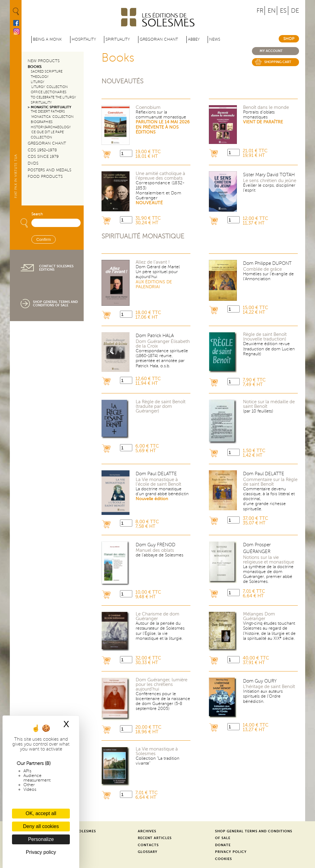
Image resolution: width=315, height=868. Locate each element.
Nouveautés (122, 81)
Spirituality (118, 39)
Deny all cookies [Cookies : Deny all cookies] (41, 826)
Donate (223, 845)
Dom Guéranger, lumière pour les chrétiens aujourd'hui (161, 685)
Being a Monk (47, 39)
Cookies (223, 859)
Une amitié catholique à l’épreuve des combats (160, 176)
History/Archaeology (51, 127)
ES (283, 11)
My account (271, 51)
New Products (44, 61)
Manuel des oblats (155, 550)
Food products (45, 177)
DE (295, 11)
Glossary (148, 852)
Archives (147, 831)
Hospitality (84, 39)
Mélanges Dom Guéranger (259, 616)
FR (260, 11)
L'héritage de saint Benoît (269, 687)
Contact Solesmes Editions (56, 268)
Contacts (148, 845)
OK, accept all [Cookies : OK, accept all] (41, 813)
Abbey (194, 39)
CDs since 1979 (43, 157)
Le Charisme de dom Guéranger (157, 616)
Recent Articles (155, 838)
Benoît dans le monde (266, 108)
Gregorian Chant (159, 39)
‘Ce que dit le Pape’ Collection (48, 135)
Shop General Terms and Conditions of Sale (55, 304)
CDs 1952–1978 (42, 150)
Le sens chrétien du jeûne (270, 181)
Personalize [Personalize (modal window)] (41, 839)
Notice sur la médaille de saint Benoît (269, 404)
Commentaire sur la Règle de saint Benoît (270, 482)
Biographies (42, 122)
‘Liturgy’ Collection (49, 87)
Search (37, 214)
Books (35, 67)
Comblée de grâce (262, 269)
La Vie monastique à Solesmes (157, 751)
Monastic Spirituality (51, 107)
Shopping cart (278, 62)
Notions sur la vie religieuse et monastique (269, 560)
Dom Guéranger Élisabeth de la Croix (163, 344)
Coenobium (148, 108)
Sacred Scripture (47, 72)
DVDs (33, 163)
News (215, 39)
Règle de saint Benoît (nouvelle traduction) (265, 337)
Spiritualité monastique (143, 236)
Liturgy (38, 82)
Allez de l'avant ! (153, 262)
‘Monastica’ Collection (52, 117)
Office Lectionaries (49, 92)
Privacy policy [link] (41, 852)
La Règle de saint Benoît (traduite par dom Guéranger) (161, 406)
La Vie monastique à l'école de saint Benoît (158, 482)
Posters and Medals (50, 170)
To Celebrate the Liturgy (53, 97)
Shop (289, 39)
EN (272, 11)
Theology (40, 77)
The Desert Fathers (48, 111)
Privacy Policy (231, 852)
